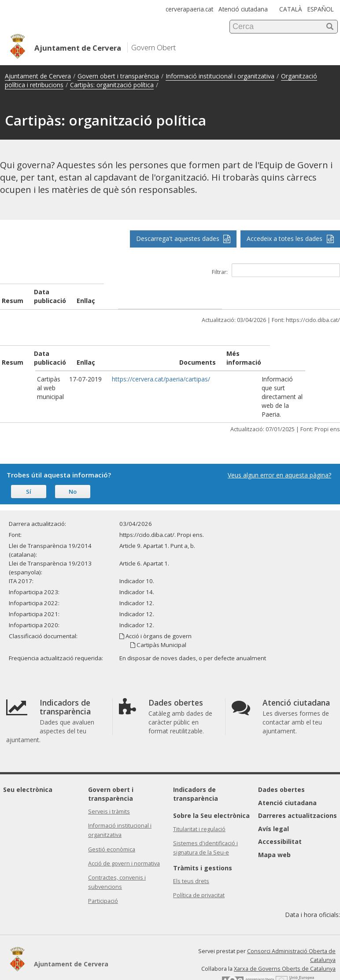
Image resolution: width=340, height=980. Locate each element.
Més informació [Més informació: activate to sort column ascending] (277, 353)
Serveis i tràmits (109, 785)
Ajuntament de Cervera (38, 76)
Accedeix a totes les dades (290, 239)
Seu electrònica (28, 763)
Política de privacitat (199, 869)
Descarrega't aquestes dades (183, 239)
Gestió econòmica (112, 823)
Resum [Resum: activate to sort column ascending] (13, 353)
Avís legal (273, 802)
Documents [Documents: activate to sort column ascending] (223, 353)
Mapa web (274, 828)
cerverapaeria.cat (189, 9)
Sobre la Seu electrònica (211, 789)
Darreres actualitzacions (297, 789)
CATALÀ (291, 9)
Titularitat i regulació (199, 803)
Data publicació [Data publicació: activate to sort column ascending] (68, 349)
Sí (29, 465)
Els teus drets (191, 855)
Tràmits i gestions (203, 841)
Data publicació (117, 292)
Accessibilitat (280, 815)
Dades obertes (281, 763)
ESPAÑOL (321, 9)
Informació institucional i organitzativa (220, 76)
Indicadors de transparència (196, 767)
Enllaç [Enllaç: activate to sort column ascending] (111, 353)
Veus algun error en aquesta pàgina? (279, 449)
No (73, 465)
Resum (13, 292)
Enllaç (270, 292)
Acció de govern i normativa (124, 837)
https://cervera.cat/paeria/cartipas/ (151, 370)
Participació (103, 875)
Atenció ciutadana (243, 9)
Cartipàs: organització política (112, 85)
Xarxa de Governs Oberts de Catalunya (285, 942)
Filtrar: (276, 270)
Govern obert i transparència (118, 76)
